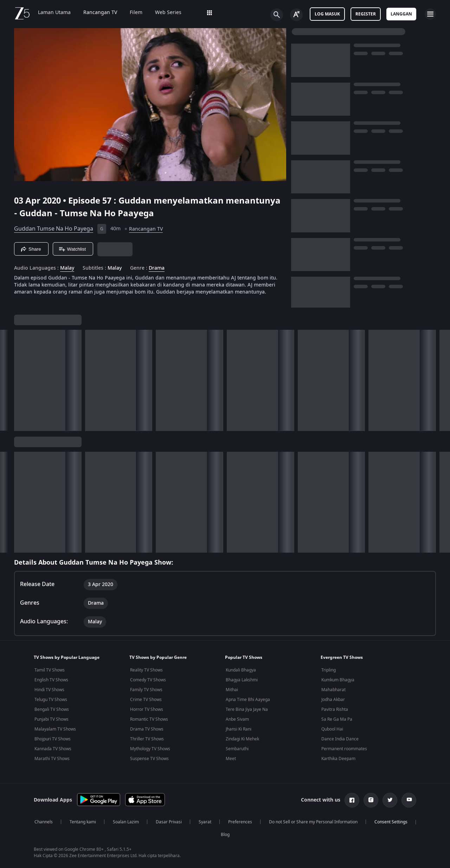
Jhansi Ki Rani (239, 729)
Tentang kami (83, 822)
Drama (157, 268)
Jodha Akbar (333, 700)
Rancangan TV (100, 13)
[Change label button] (296, 15)
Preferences (240, 822)
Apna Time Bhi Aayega (248, 700)
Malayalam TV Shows (55, 729)
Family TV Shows (146, 690)
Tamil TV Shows (50, 670)
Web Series (168, 13)
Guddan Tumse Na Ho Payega (54, 229)
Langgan (401, 14)
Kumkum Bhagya (338, 680)
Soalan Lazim (126, 822)
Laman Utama (54, 13)
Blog (225, 835)
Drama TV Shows (147, 729)
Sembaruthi (237, 749)
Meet (231, 759)
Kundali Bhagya (241, 670)
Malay (67, 268)
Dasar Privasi (169, 822)
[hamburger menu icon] (430, 14)
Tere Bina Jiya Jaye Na (247, 709)
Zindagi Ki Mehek (242, 739)
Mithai (232, 690)
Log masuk (327, 14)
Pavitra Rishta (335, 709)
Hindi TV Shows (49, 690)
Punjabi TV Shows (52, 719)
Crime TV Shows (146, 700)
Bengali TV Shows (52, 709)
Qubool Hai (332, 729)
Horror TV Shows (147, 709)
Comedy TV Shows (148, 680)
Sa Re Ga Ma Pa (337, 719)
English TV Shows (51, 680)
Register (366, 14)
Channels (44, 822)
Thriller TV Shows (147, 739)
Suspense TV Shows (149, 759)
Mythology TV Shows (150, 749)
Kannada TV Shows (53, 749)
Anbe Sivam (237, 719)
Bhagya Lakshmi (242, 680)
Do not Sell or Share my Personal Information (313, 822)
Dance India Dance (340, 739)
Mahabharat (333, 690)
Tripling (329, 670)
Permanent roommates (344, 749)
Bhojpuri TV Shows (53, 739)
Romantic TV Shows (149, 719)
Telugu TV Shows (51, 700)
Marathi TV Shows (52, 759)
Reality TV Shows (146, 670)
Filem (136, 13)
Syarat (205, 822)
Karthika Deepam (338, 759)
